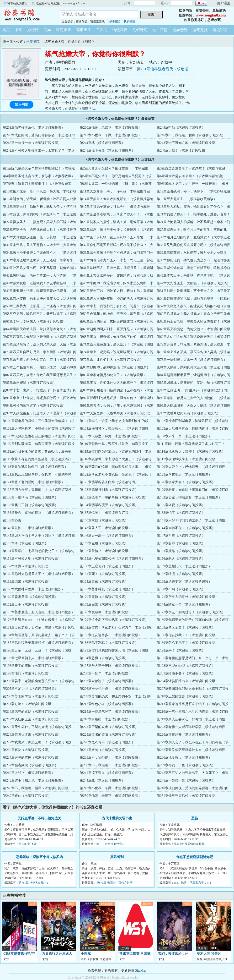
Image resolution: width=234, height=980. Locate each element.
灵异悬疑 (180, 30)
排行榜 (33, 30)
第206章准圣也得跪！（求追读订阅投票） (111, 689)
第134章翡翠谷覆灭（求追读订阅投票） (109, 505)
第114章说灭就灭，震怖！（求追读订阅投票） (191, 452)
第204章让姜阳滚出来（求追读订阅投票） (188, 681)
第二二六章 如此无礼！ (111, 844)
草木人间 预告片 (209, 954)
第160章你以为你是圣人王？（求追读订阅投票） (39, 574)
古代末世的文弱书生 (117, 818)
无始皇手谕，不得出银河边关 (39, 818)
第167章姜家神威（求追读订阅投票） (107, 589)
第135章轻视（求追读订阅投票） (181, 505)
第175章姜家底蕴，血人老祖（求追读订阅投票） (39, 612)
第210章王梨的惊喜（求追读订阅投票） (186, 696)
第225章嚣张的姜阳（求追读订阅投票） (109, 735)
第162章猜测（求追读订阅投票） (181, 574)
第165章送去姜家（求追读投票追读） (184, 582)
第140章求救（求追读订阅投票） (104, 520)
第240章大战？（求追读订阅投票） (183, 151)
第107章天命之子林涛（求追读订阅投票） (111, 436)
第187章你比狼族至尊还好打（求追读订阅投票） (39, 643)
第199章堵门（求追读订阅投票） (27, 673)
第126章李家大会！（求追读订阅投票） (186, 482)
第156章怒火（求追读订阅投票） (181, 559)
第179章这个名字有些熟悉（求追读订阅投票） (114, 620)
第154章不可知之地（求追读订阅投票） (32, 559)
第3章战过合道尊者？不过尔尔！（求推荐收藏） (193, 168)
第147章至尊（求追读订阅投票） (181, 536)
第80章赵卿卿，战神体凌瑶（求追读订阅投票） (115, 367)
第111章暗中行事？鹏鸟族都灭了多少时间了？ (191, 444)
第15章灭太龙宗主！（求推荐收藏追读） (187, 199)
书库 (19, 30)
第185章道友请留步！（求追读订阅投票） (111, 635)
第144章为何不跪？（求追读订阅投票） (186, 528)
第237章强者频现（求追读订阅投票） (30, 765)
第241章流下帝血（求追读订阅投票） (107, 151)
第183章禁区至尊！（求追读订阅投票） (186, 627)
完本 (47, 30)
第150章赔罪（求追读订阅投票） (181, 543)
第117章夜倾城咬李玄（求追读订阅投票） (187, 459)
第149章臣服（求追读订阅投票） (104, 543)
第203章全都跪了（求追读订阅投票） (107, 681)
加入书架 (21, 105)
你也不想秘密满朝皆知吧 (195, 857)
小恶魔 (86, 954)
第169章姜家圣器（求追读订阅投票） (30, 597)
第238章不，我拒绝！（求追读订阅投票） (111, 765)
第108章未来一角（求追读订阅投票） (184, 436)
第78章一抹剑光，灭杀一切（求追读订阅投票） (192, 360)
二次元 (102, 30)
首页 (6, 30)
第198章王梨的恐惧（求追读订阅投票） (186, 666)
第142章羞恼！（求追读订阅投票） (29, 528)
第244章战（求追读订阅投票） (102, 143)
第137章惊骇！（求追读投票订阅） (106, 513)
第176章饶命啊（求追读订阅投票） (106, 612)
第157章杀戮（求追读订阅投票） (27, 566)
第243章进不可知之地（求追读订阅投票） (188, 143)
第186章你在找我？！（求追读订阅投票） (188, 635)
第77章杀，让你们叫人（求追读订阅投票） (112, 360)
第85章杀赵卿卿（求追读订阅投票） (30, 383)
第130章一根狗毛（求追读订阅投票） (30, 497)
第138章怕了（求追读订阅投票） (181, 513)
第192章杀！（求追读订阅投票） (181, 650)
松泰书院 (26, 15)
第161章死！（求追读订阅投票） (104, 574)
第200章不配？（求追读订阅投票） (106, 673)
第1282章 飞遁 (28, 844)
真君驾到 (117, 857)
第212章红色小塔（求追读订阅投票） (107, 704)
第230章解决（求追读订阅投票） (27, 750)
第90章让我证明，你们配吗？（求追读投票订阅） (193, 390)
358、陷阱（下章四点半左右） (193, 883)
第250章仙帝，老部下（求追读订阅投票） (111, 128)
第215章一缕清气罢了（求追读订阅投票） (111, 712)
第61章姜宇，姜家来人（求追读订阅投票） (35, 321)
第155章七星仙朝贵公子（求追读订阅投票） (112, 559)
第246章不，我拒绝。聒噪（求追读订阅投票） (191, 135)
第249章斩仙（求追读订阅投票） (181, 128)
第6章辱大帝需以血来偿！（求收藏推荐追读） (191, 176)
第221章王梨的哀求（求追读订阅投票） (109, 727)
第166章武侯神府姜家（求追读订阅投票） (34, 589)
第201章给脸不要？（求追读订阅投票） (186, 673)
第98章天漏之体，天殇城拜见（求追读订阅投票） (117, 413)
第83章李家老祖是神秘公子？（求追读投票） (113, 375)
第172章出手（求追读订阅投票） (27, 605)
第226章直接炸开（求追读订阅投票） (184, 735)
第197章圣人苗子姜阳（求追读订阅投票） (111, 666)
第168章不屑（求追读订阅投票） (181, 589)
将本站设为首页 (17, 3)
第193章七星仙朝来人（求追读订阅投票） (34, 658)
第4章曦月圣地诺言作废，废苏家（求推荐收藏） (39, 176)
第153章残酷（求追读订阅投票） (181, 551)
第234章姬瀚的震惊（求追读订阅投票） (32, 758)
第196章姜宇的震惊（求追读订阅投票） (32, 666)
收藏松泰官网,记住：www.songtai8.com (60, 3)
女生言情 (160, 30)
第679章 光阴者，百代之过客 (114, 883)
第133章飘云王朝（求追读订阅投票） (30, 505)
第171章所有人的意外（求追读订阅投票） (188, 597)
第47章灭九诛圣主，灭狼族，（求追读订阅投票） (193, 283)
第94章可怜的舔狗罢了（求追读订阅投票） (35, 406)
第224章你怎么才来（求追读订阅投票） (32, 735)
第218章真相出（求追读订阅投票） (106, 719)
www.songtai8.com (210, 15)
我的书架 (129, 22)
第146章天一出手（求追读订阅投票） (107, 536)
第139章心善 (12, 520)
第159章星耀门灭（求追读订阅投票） (184, 566)
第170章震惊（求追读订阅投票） (104, 597)
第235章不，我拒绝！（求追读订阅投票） (111, 758)
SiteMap (141, 971)
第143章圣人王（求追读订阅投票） (106, 528)
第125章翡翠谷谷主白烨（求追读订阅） (109, 482)
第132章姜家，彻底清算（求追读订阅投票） (189, 497)
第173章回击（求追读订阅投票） (104, 605)
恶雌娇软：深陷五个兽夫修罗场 (39, 857)
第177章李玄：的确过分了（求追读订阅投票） (191, 612)
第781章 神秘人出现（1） (35, 883)
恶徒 (195, 818)
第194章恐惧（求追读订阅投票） (104, 658)
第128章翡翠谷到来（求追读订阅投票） (109, 490)
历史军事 (220, 30)
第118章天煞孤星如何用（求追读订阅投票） (35, 467)
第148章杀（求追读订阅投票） (25, 543)
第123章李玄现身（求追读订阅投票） (184, 474)
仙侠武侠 (120, 30)
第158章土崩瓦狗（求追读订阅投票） (107, 566)
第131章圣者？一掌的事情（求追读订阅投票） (114, 497)
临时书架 (114, 22)
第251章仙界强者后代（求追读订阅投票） (34, 128)
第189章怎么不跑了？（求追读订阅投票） (188, 643)
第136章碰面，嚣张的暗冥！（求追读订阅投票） (39, 513)
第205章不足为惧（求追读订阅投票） (30, 689)
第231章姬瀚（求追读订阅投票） (104, 750)
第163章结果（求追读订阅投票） (27, 582)
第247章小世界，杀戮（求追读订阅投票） (111, 135)
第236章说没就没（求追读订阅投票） (184, 758)
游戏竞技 (200, 30)
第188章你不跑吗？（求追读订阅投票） (109, 643)
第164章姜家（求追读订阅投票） (104, 582)
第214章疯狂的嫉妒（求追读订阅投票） (32, 712)
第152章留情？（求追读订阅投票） (106, 551)
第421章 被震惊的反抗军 (189, 844)
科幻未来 (64, 30)
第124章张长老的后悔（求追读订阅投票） (34, 482)
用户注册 (224, 3)
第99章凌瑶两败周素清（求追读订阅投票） (188, 413)
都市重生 (84, 30)
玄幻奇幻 (140, 30)
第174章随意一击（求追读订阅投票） (184, 605)
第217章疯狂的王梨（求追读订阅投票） (32, 719)
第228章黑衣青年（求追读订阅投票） (107, 742)
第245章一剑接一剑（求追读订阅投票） (32, 143)
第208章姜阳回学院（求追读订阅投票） (32, 696)
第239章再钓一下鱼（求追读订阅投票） (186, 765)
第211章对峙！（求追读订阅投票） (29, 704)
